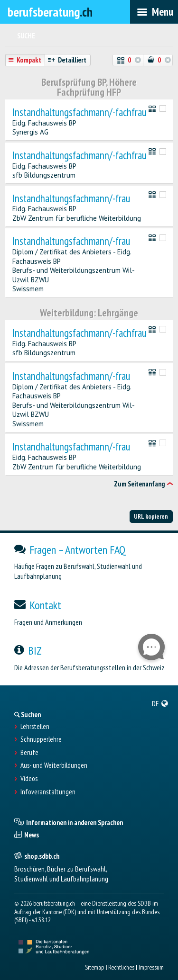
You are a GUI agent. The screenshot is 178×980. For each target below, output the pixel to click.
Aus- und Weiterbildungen (54, 765)
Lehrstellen (35, 727)
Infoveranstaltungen (48, 792)
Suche (26, 36)
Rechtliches (121, 967)
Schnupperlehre (41, 739)
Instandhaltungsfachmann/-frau (71, 199)
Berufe (29, 753)
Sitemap (94, 967)
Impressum (151, 967)
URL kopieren (151, 516)
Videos (29, 779)
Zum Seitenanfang (139, 484)
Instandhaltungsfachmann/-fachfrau (79, 112)
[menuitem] (160, 703)
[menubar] (154, 12)
